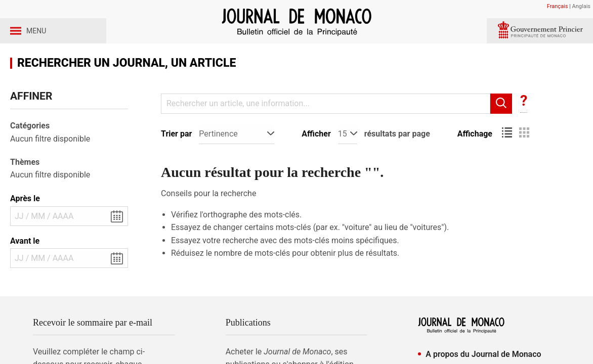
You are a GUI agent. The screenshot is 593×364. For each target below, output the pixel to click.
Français (558, 6)
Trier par (176, 160)
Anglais (581, 6)
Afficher (316, 160)
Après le (25, 225)
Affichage (475, 160)
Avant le (25, 267)
